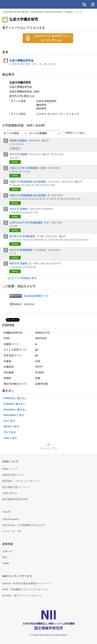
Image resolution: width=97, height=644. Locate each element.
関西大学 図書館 (19, 263)
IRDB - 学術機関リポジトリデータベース (25, 589)
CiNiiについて (10, 469)
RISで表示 (9, 421)
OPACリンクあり (73, 133)
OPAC (15, 162)
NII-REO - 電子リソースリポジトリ (22, 596)
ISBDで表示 (10, 438)
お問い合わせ (10, 493)
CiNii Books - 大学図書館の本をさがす (24, 525)
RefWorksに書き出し (15, 398)
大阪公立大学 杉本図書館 (24, 168)
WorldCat (29, 304)
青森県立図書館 (18, 141)
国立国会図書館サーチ (36, 296)
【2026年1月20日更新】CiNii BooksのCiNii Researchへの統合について (42, 12)
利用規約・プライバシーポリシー (21, 481)
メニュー (93, 4)
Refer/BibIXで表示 (14, 415)
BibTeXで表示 (11, 427)
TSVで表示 (10, 432)
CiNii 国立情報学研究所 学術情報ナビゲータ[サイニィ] (16, 4)
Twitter (6, 563)
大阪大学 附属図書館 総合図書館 (28, 182)
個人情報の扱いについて (16, 487)
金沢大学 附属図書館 (21, 250)
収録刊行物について (13, 475)
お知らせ (7, 551)
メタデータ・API (12, 531)
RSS (5, 557)
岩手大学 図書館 (19, 154)
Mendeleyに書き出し (15, 410)
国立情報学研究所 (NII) (15, 499)
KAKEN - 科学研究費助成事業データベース (26, 583)
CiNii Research (11, 519)
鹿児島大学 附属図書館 (22, 236)
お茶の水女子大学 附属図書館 (26, 223)
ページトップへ (49, 448)
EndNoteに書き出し (15, 404)
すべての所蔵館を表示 (24, 278)
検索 (84, 4)
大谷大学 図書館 (19, 209)
